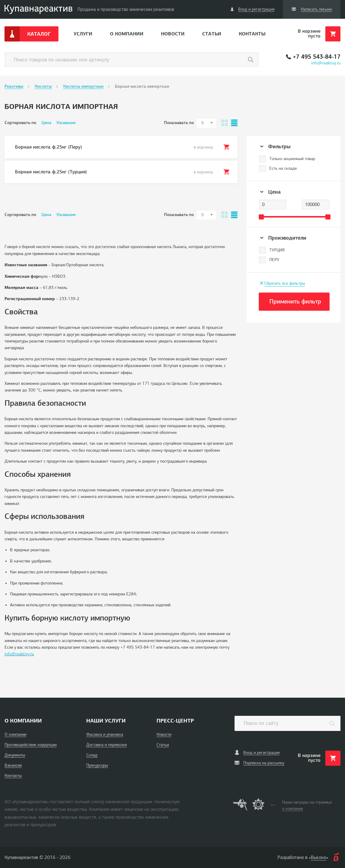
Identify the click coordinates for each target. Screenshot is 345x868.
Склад (92, 755)
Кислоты (43, 86)
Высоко (319, 857)
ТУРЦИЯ (277, 250)
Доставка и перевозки (107, 745)
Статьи (212, 34)
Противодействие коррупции (31, 745)
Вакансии (13, 765)
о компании (292, 809)
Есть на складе (283, 168)
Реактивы (14, 86)
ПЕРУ (274, 260)
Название (66, 123)
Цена (46, 123)
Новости (173, 34)
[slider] (261, 217)
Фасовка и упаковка (105, 734)
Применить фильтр (295, 301)
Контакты (252, 34)
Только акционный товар (292, 159)
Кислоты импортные (83, 86)
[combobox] (206, 123)
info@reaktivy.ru (326, 63)
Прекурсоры (97, 765)
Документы (15, 755)
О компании (127, 34)
